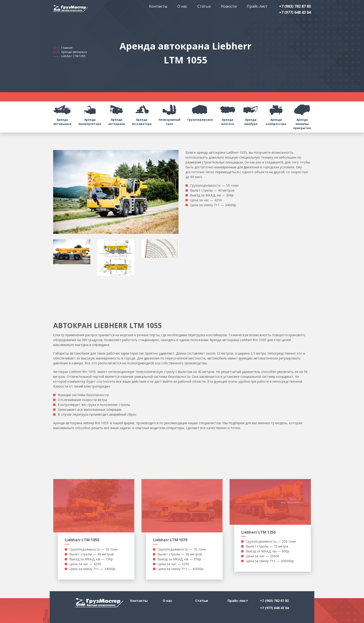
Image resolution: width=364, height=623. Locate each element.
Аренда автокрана (74, 52)
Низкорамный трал (169, 114)
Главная (67, 48)
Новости (229, 6)
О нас (182, 6)
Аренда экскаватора (142, 114)
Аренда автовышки (62, 114)
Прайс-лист (257, 6)
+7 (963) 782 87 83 (295, 6)
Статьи (204, 6)
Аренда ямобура (251, 114)
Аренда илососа (228, 114)
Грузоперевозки (200, 112)
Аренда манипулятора (90, 114)
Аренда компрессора (276, 114)
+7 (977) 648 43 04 (295, 12)
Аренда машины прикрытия (302, 116)
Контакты (158, 6)
